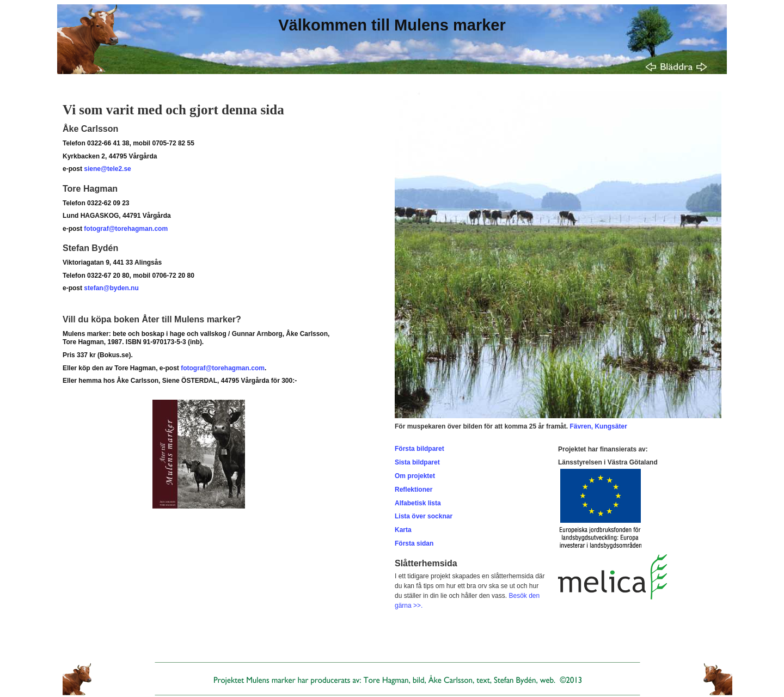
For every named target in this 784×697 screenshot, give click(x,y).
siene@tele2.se (107, 169)
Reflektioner (414, 490)
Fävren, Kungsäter (598, 426)
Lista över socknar (424, 516)
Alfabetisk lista (418, 503)
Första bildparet (419, 449)
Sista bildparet (417, 462)
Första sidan (414, 543)
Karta (403, 530)
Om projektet (415, 476)
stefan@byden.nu (111, 288)
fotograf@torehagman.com (126, 229)
